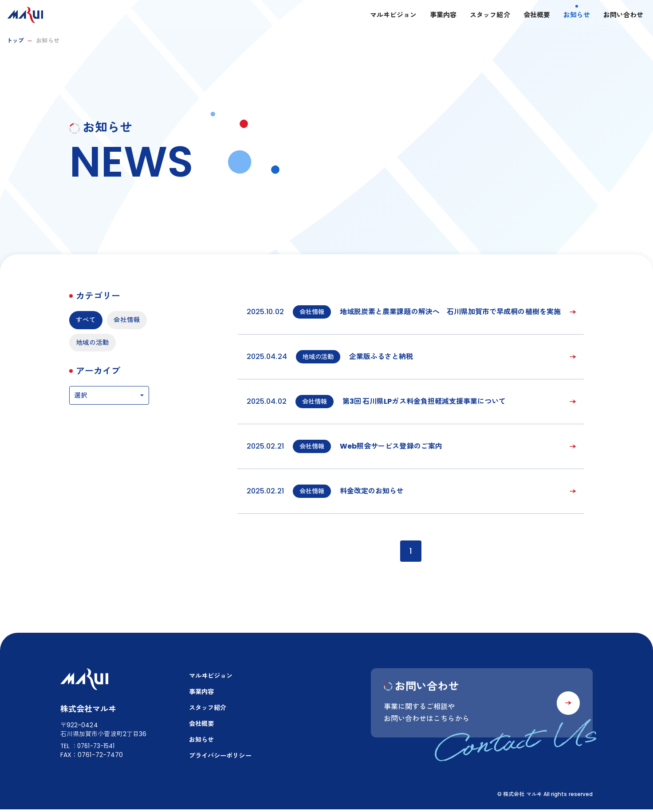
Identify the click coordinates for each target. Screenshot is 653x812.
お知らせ (568, 16)
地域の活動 (94, 367)
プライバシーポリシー (222, 759)
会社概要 (528, 16)
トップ (15, 41)
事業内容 (435, 16)
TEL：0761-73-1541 (89, 747)
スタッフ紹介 (482, 16)
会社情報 (90, 344)
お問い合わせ (615, 16)
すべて (87, 320)
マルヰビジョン (385, 16)
